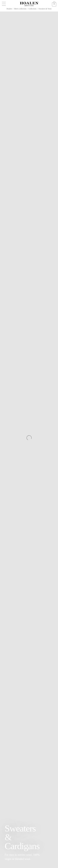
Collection (32, 9)
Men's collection (20, 9)
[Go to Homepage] (29, 4)
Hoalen (9, 9)
